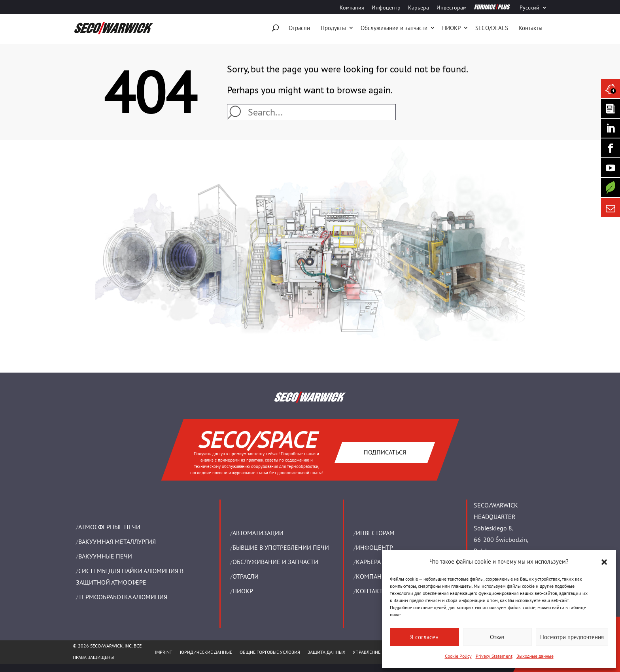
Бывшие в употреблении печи (281, 547)
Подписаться (385, 452)
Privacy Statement (494, 656)
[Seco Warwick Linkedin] (611, 128)
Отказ (497, 637)
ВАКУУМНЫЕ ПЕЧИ (105, 556)
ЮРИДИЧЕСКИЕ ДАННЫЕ (206, 652)
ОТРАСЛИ (246, 576)
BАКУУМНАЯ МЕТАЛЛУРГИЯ (117, 541)
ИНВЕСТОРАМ (375, 533)
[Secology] (611, 187)
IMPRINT (164, 652)
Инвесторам (452, 8)
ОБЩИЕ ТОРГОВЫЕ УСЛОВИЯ (270, 652)
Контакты (531, 28)
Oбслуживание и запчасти (394, 28)
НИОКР (451, 28)
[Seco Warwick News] (611, 89)
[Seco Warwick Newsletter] (611, 108)
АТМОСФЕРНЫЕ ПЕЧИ (109, 527)
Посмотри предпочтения (572, 637)
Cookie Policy (458, 656)
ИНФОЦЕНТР (374, 547)
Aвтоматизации (258, 533)
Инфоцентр (386, 8)
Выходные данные (535, 656)
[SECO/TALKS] (611, 168)
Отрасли (299, 28)
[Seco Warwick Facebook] (611, 148)
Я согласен (424, 637)
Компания (352, 8)
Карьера (419, 8)
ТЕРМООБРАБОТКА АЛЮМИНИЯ (123, 597)
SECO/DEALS (492, 28)
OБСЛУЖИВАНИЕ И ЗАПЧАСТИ (275, 562)
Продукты (333, 28)
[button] (604, 562)
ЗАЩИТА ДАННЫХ (326, 652)
